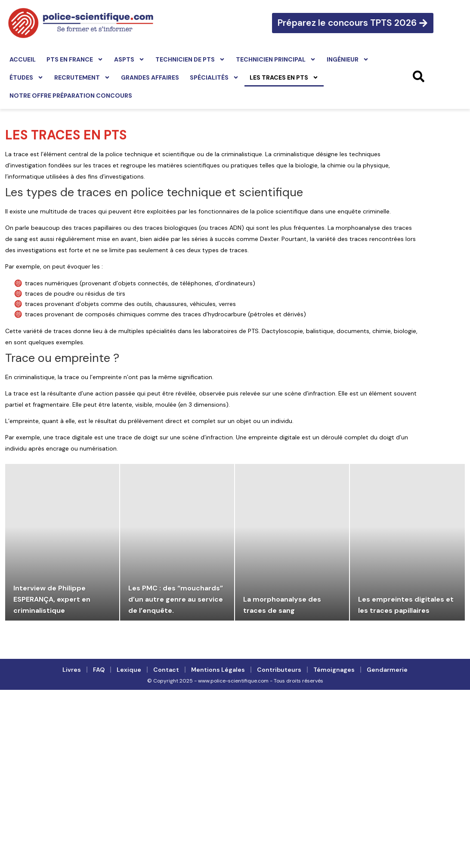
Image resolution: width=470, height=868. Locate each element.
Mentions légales (218, 670)
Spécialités (214, 77)
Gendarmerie (387, 670)
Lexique (129, 670)
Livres (72, 670)
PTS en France (75, 59)
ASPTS (129, 59)
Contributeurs (279, 670)
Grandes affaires (150, 77)
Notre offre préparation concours (71, 96)
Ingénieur (348, 59)
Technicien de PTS (190, 59)
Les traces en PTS (284, 77)
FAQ (99, 670)
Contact (166, 670)
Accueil (23, 59)
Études (26, 77)
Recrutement (82, 77)
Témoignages (334, 670)
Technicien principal (276, 59)
